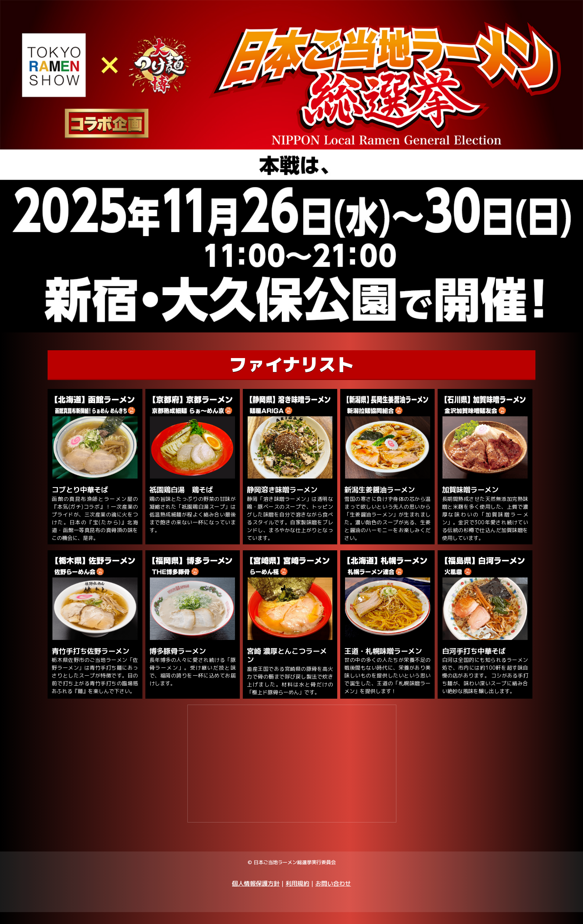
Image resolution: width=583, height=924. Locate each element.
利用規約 (297, 895)
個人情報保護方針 (256, 895)
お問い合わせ (333, 895)
